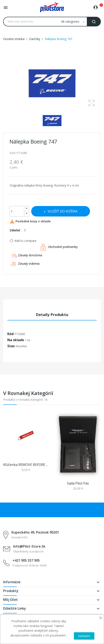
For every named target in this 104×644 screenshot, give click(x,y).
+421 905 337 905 (26, 560)
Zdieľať (26, 230)
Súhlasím (84, 636)
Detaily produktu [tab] (52, 315)
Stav (11, 346)
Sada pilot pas (78, 483)
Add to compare (23, 241)
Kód (10, 334)
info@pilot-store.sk (29, 546)
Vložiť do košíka (62, 211)
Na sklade (16, 340)
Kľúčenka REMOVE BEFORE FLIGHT (26, 465)
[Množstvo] (17, 211)
